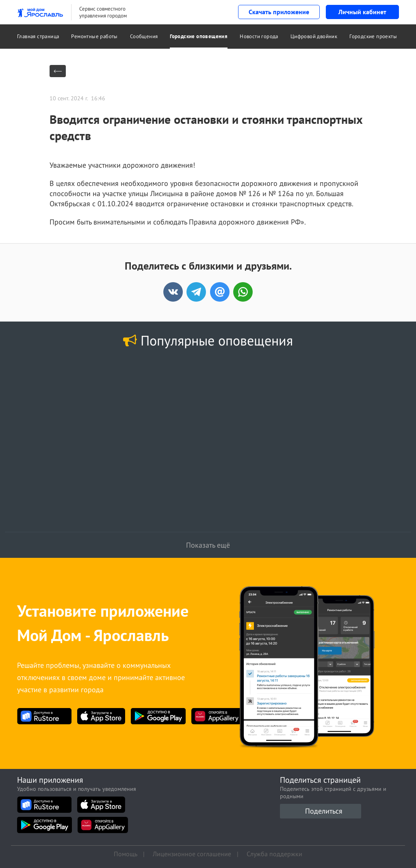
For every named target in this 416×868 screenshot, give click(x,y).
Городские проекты (373, 36)
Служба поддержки (274, 854)
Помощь (126, 854)
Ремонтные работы (94, 36)
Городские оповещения (199, 36)
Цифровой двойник (314, 36)
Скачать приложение (279, 12)
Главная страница (38, 36)
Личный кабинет (362, 12)
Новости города (259, 36)
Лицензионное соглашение (192, 854)
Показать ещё (208, 545)
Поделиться (324, 811)
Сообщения (144, 36)
